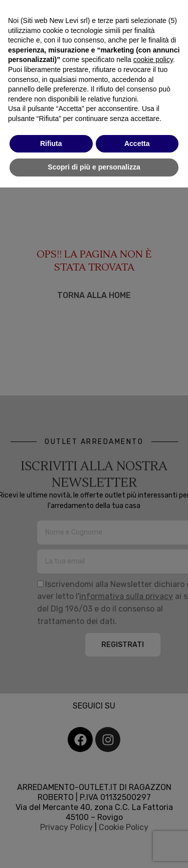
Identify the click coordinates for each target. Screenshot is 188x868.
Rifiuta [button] (51, 143)
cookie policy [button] (153, 59)
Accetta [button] (137, 143)
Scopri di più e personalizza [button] (94, 167)
